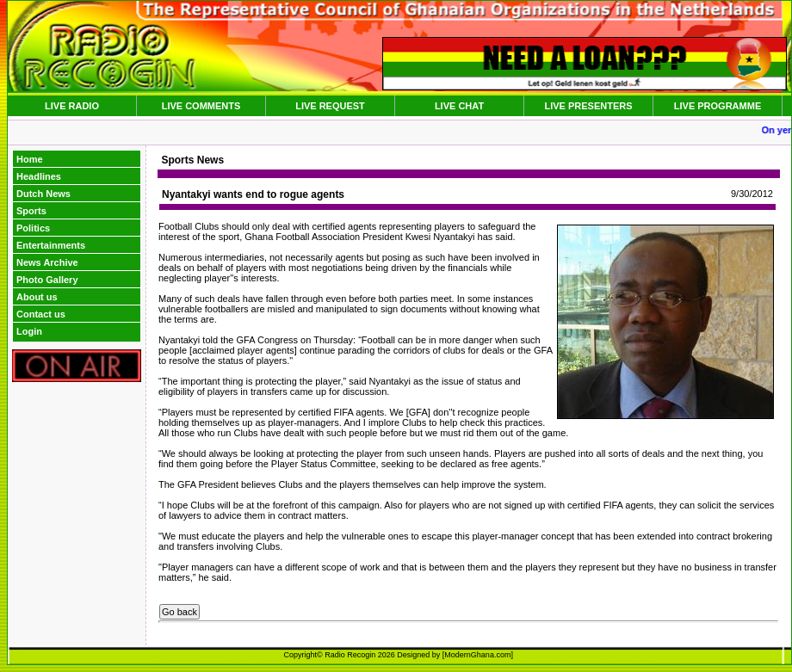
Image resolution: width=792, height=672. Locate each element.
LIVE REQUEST (330, 106)
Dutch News (43, 194)
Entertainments (51, 245)
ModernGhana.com (477, 655)
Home (30, 159)
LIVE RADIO (72, 106)
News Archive (47, 262)
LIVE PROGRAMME (718, 106)
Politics (33, 228)
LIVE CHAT (459, 106)
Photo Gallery (47, 280)
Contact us (41, 314)
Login (29, 331)
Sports (31, 211)
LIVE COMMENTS (201, 106)
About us (37, 297)
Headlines (39, 176)
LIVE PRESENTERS (588, 106)
